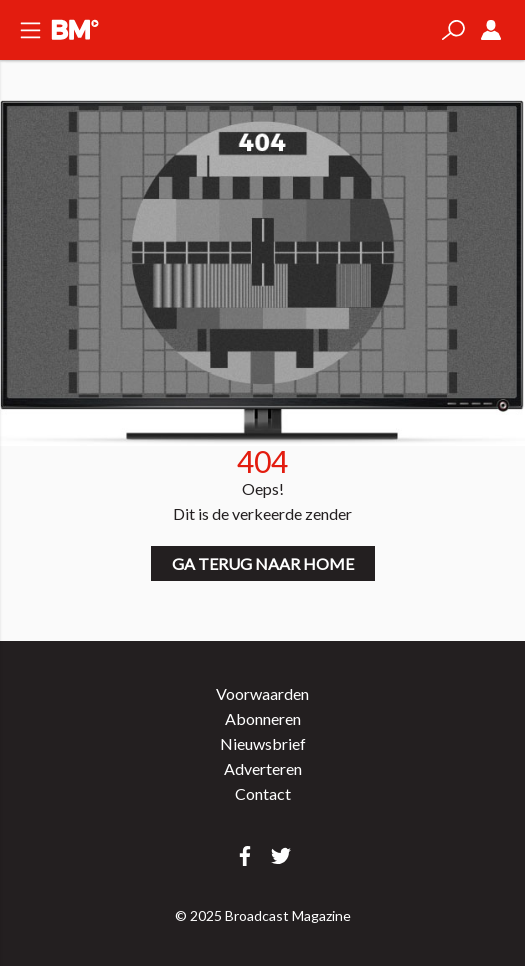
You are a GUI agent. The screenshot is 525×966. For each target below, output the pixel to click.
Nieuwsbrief (263, 743)
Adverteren (263, 768)
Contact (263, 793)
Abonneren (263, 718)
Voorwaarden (262, 693)
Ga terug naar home (263, 563)
